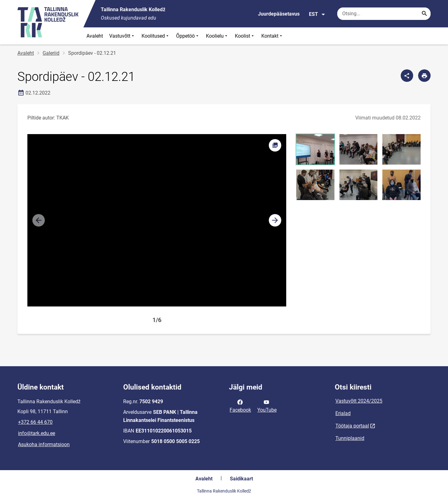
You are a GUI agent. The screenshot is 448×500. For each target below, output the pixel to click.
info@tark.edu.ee (37, 433)
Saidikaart (241, 479)
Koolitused (156, 36)
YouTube (267, 405)
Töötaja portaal (352, 426)
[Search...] (424, 14)
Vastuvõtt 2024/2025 (359, 401)
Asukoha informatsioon (44, 444)
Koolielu (217, 36)
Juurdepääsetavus (279, 14)
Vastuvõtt (122, 36)
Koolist (245, 36)
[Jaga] (407, 76)
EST (317, 14)
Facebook (240, 405)
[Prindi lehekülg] (424, 76)
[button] (275, 220)
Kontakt (272, 36)
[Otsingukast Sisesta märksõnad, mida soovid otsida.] (384, 14)
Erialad (343, 413)
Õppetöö (188, 36)
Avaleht (95, 36)
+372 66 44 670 (35, 422)
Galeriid (51, 53)
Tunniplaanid (350, 438)
